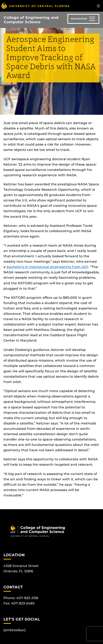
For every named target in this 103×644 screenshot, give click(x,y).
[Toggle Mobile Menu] (98, 5)
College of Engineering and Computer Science (31, 20)
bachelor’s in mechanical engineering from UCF (47, 267)
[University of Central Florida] (35, 6)
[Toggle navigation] (83, 19)
